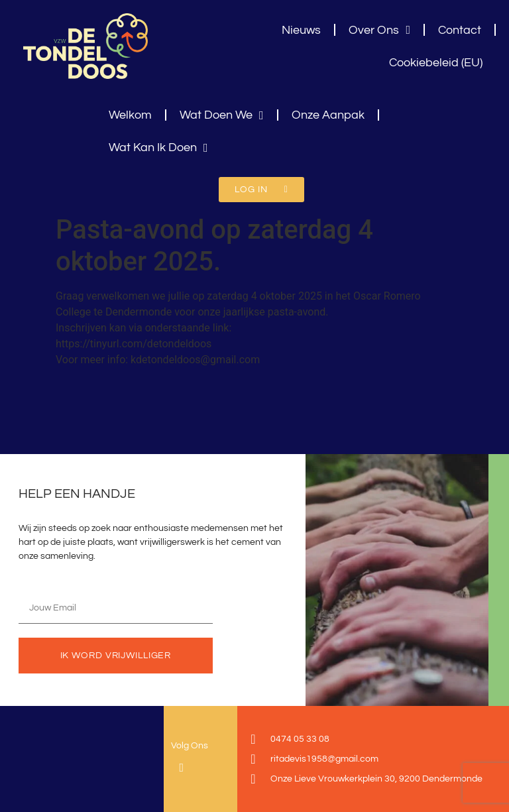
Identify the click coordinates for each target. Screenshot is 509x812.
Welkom (130, 115)
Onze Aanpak (328, 115)
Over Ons (379, 30)
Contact (460, 30)
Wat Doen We (222, 115)
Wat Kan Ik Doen (158, 148)
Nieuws (301, 30)
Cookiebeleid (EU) (436, 63)
